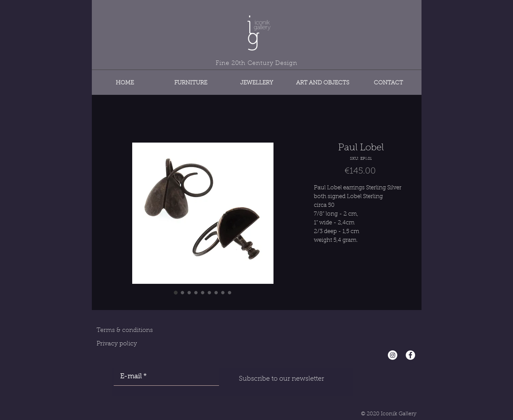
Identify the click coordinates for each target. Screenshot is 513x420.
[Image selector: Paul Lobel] (176, 293)
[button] (191, 80)
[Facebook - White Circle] (410, 355)
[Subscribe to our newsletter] (282, 379)
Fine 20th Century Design (256, 64)
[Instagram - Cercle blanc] (393, 355)
